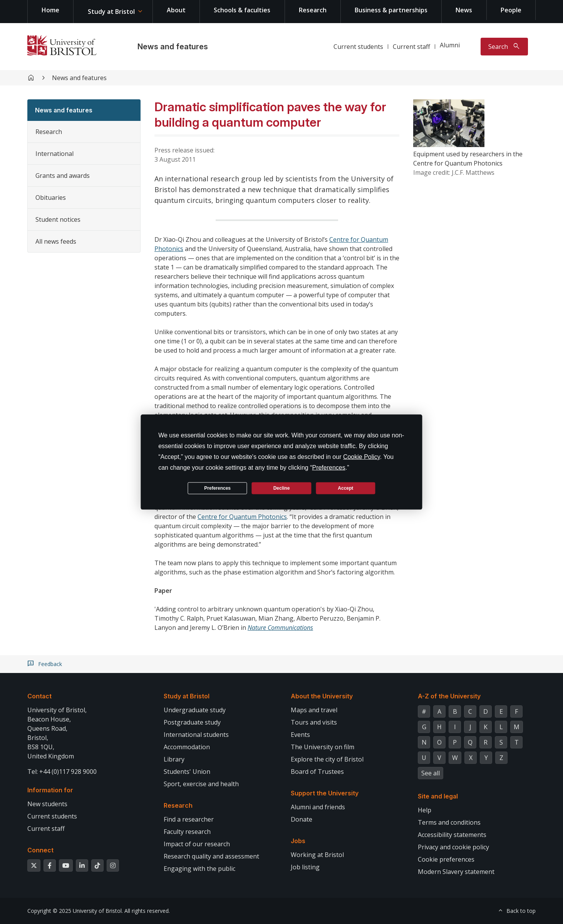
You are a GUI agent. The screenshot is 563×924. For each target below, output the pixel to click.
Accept (345, 488)
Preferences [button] (328, 468)
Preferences (217, 488)
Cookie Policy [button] (362, 457)
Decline (282, 488)
